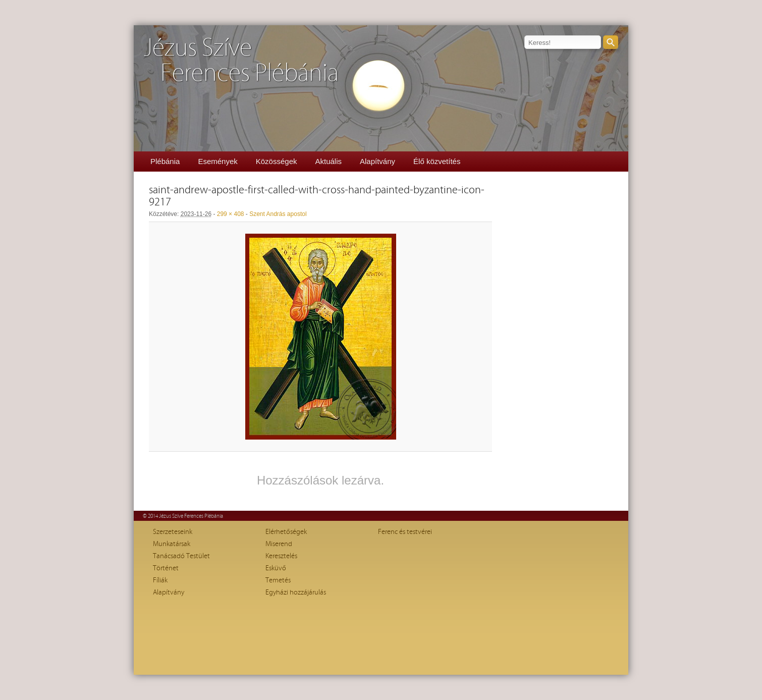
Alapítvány (377, 161)
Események (217, 161)
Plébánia (165, 161)
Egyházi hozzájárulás (296, 593)
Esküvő (276, 568)
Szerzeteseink (173, 532)
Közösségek (277, 161)
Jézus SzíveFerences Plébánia (241, 61)
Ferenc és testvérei (405, 532)
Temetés (278, 580)
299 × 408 (231, 214)
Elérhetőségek (286, 532)
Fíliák (160, 580)
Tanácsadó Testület (181, 556)
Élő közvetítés (437, 161)
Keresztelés (281, 556)
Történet (166, 568)
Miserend (279, 544)
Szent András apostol (278, 214)
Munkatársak (172, 544)
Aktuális (328, 161)
